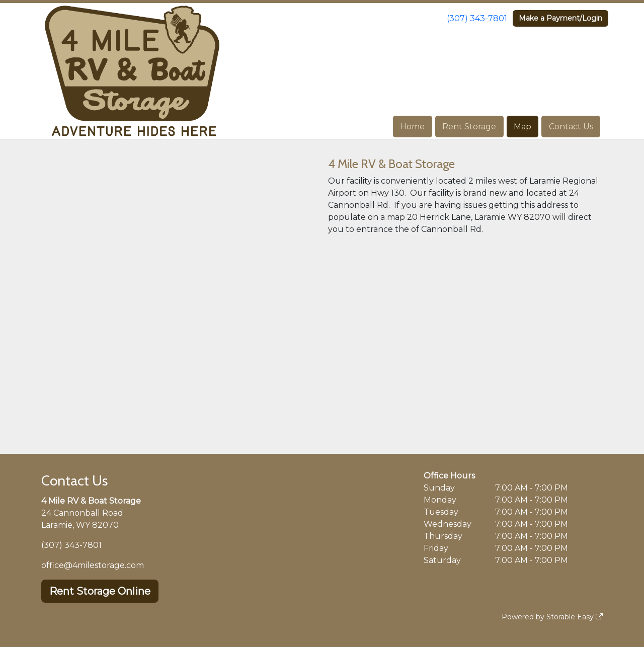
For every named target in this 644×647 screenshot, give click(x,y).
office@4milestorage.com (93, 565)
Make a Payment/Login (560, 18)
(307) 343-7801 (477, 18)
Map (522, 127)
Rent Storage (469, 127)
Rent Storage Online (100, 591)
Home (412, 127)
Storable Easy (575, 617)
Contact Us (571, 127)
